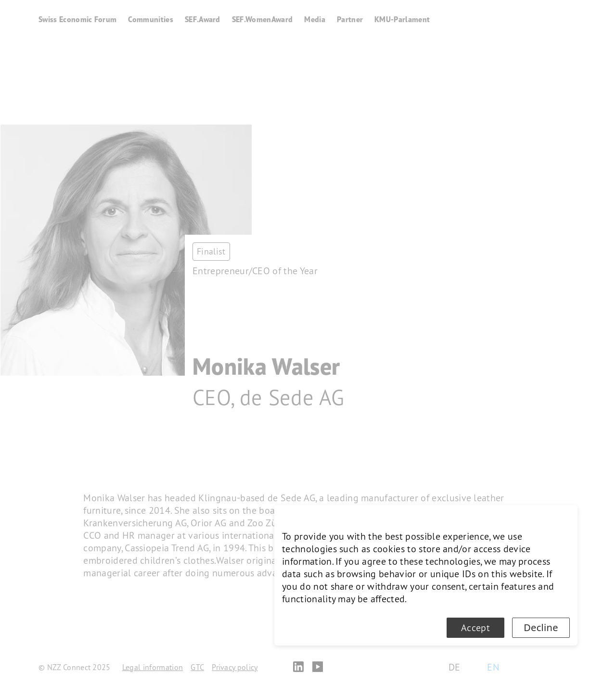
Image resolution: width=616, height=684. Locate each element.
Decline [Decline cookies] (541, 627)
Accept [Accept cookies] (475, 628)
